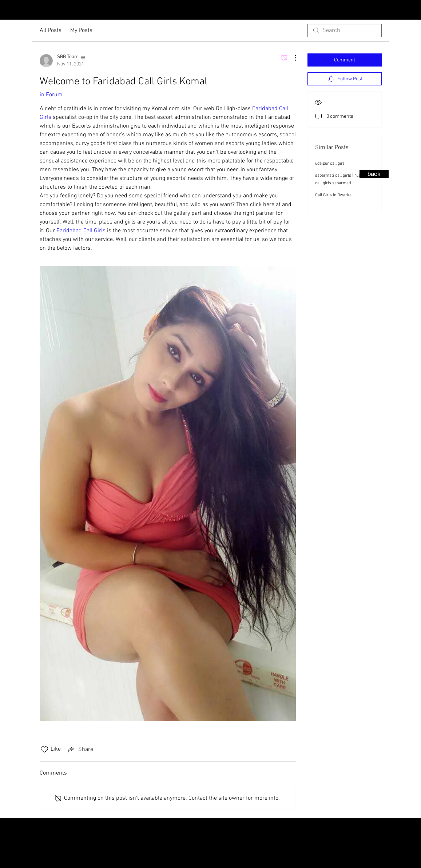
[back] (374, 174)
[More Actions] (291, 58)
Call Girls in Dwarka (333, 195)
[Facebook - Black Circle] (414, 11)
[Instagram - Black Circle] (402, 11)
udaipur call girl (329, 164)
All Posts (51, 31)
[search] (345, 31)
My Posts (81, 31)
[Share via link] (80, 750)
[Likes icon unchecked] (44, 750)
